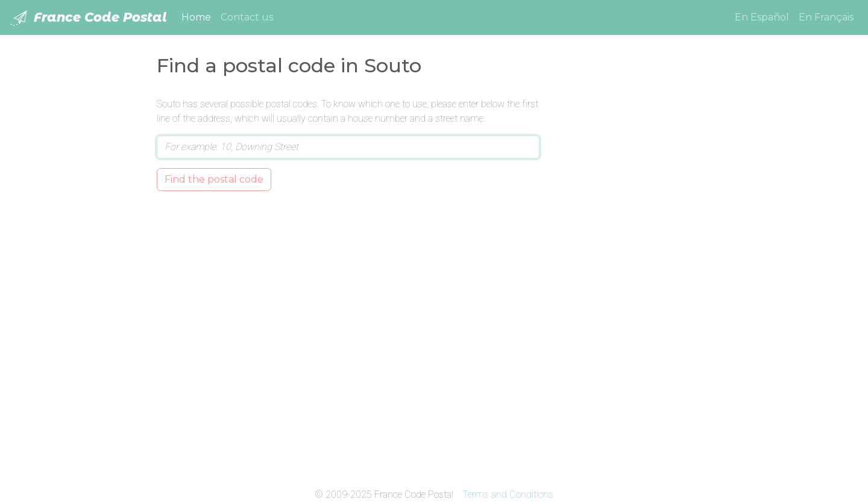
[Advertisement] (634, 278)
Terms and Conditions (508, 494)
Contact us (247, 17)
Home (199, 16)
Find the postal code (214, 179)
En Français (826, 17)
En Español (762, 17)
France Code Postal (88, 18)
